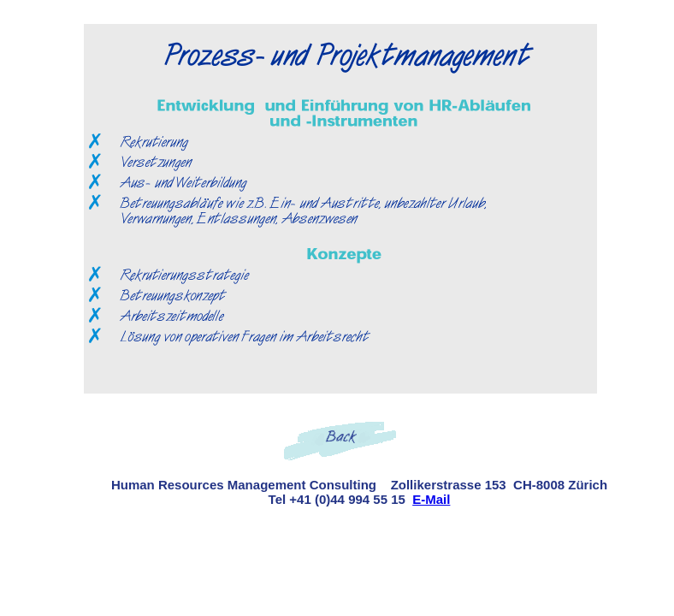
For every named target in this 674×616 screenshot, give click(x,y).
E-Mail (431, 499)
